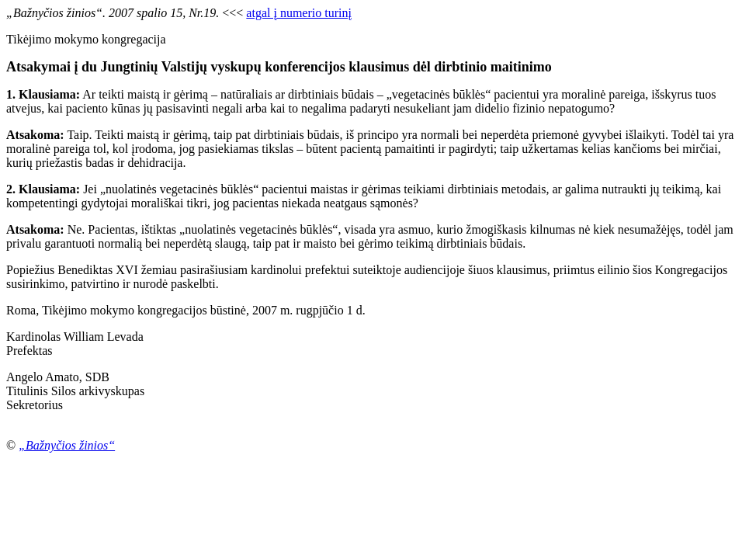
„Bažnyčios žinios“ (67, 445)
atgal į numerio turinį (299, 13)
